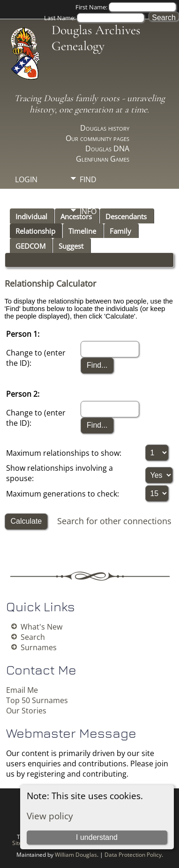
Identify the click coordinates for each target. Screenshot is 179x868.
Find (88, 179)
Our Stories (26, 711)
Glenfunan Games (103, 159)
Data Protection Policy (133, 855)
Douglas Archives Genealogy (96, 38)
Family (120, 231)
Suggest (71, 246)
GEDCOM (30, 246)
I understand (97, 837)
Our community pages (97, 138)
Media (91, 195)
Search (33, 637)
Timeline (82, 231)
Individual (31, 216)
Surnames (39, 647)
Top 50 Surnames (37, 700)
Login (26, 179)
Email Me (22, 690)
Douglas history (105, 128)
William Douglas (76, 855)
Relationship (35, 231)
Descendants (126, 216)
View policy (50, 816)
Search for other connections (114, 521)
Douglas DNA (107, 148)
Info (88, 211)
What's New (41, 627)
